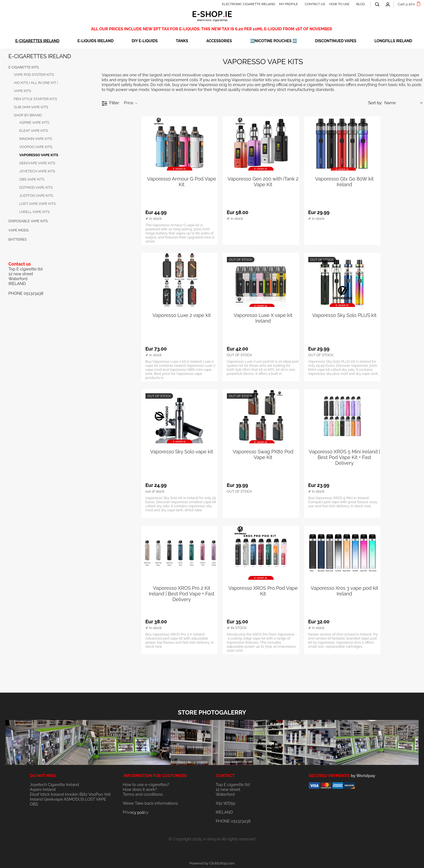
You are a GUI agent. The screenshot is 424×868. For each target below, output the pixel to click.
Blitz (84, 794)
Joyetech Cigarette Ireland (54, 785)
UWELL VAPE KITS (34, 212)
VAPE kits (22, 91)
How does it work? (140, 790)
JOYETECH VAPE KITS (37, 171)
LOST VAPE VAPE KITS (37, 204)
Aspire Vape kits (34, 122)
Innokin (72, 794)
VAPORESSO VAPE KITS (39, 155)
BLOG (360, 4)
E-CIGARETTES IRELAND (37, 41)
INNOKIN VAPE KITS (36, 139)
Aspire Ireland (43, 790)
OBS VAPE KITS (32, 179)
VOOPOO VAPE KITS (36, 147)
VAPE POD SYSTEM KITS (34, 75)
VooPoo (96, 794)
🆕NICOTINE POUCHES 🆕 (274, 41)
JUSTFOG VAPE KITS (36, 196)
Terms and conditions (143, 794)
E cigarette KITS (24, 67)
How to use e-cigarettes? (146, 785)
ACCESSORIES (219, 41)
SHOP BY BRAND (28, 115)
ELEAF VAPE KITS (34, 131)
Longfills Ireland (393, 41)
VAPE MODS (19, 230)
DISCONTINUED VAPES (336, 41)
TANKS (182, 41)
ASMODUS (74, 799)
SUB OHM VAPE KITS (31, 107)
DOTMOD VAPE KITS (36, 187)
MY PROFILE (289, 4)
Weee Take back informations (150, 803)
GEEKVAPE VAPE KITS (37, 163)
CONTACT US (315, 4)
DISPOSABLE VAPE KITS (28, 221)
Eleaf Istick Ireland (47, 794)
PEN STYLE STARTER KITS (35, 99)
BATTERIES (18, 239)
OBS (34, 804)
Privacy (136, 812)
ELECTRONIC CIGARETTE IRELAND (249, 4)
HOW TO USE (339, 4)
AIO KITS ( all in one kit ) (36, 83)
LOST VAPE (96, 799)
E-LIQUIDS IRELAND (95, 41)
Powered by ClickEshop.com (212, 863)
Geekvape (53, 799)
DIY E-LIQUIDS (145, 41)
